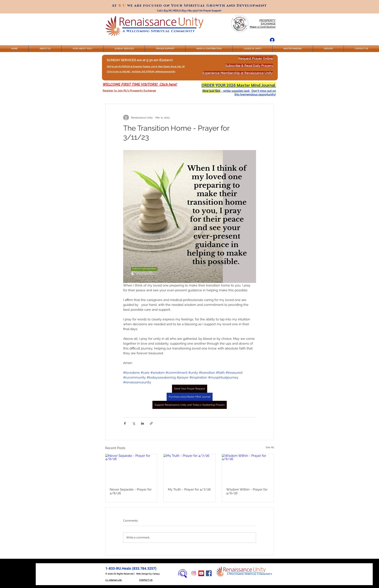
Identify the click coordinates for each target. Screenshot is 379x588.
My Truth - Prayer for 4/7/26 (189, 489)
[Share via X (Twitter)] (134, 423)
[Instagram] (194, 573)
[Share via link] (151, 423)
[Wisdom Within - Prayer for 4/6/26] (248, 469)
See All (270, 447)
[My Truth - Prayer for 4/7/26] (189, 469)
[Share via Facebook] (125, 423)
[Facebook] (209, 573)
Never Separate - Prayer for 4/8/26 (131, 491)
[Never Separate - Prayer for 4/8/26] (131, 469)
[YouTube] (201, 573)
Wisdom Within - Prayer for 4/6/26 (247, 491)
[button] (129, 91)
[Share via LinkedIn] (142, 423)
